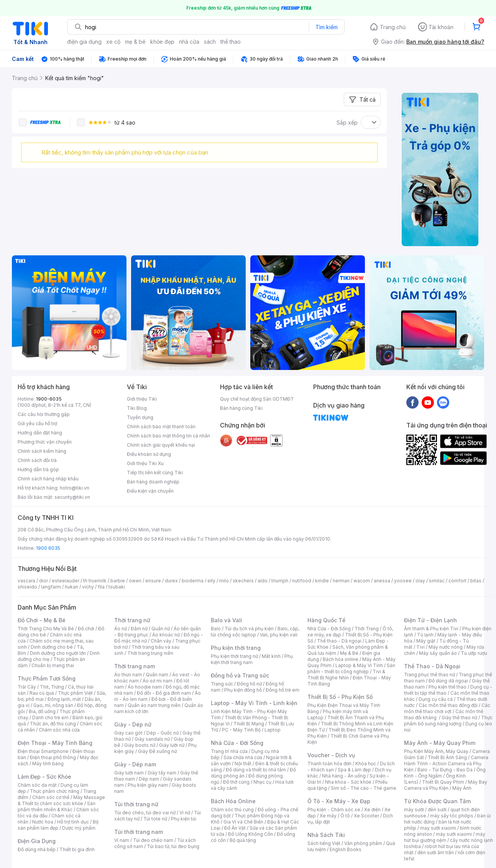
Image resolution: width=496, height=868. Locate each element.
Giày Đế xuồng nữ (157, 751)
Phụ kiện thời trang (236, 648)
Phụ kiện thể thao (448, 687)
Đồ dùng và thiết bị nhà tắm (256, 770)
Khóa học (366, 764)
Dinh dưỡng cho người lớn (58, 653)
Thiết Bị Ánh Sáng (447, 757)
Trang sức (222, 684)
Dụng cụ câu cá (436, 699)
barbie (118, 581)
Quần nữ (161, 629)
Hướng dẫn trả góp (38, 469)
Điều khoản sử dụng (149, 454)
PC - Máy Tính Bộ (241, 730)
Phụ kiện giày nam (148, 785)
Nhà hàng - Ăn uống (344, 776)
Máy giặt (426, 641)
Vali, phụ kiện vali (279, 635)
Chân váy (161, 641)
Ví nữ (185, 813)
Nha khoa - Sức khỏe (348, 782)
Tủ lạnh (425, 635)
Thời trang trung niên (150, 653)
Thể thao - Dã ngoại (339, 641)
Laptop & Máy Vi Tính (359, 665)
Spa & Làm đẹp (354, 770)
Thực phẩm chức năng (55, 791)
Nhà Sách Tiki (326, 835)
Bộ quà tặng (243, 840)
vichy (88, 587)
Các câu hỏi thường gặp (44, 414)
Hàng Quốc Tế (326, 620)
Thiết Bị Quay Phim (443, 782)
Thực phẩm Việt (75, 693)
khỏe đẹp (162, 42)
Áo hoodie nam (145, 687)
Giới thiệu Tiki (142, 399)
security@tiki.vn (72, 497)
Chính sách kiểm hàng (42, 451)
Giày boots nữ (140, 745)
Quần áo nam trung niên (154, 705)
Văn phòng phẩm (363, 843)
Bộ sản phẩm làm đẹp (58, 825)
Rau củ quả (42, 693)
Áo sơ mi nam (158, 681)
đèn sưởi (437, 810)
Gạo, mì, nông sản (53, 705)
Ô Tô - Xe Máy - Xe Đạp (339, 801)
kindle (322, 581)
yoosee (403, 581)
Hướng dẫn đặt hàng (40, 433)
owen (135, 581)
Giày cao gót (128, 733)
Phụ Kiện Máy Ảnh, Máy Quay (436, 751)
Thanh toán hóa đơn (329, 764)
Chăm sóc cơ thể (51, 797)
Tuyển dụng (140, 417)
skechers (243, 581)
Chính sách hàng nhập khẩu (48, 479)
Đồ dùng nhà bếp (37, 849)
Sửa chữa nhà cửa (243, 757)
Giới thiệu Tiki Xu (145, 463)
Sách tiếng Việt (324, 843)
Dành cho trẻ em (50, 718)
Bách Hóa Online (233, 801)
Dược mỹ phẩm (79, 828)
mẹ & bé (135, 42)
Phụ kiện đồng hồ (243, 690)
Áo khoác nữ (166, 635)
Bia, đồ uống (42, 711)
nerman (341, 581)
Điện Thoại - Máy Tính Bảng (55, 743)
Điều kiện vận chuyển (150, 491)
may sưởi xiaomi (438, 828)
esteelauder (66, 581)
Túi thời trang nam (139, 832)
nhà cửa (189, 42)
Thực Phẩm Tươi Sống (47, 678)
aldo (263, 581)
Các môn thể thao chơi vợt (447, 708)
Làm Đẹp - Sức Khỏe (44, 777)
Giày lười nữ (172, 745)
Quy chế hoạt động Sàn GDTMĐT (257, 399)
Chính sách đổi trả (37, 460)
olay (420, 581)
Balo (216, 629)
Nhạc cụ (262, 782)
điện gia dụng (84, 42)
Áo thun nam (128, 675)
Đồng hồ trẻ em (282, 690)
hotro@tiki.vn (75, 488)
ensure (153, 581)
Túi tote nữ (155, 819)
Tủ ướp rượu (474, 653)
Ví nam (122, 840)
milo (224, 581)
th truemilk (95, 581)
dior (44, 581)
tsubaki (117, 587)
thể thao (231, 42)
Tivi (420, 647)
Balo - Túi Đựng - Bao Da (445, 770)
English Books (346, 849)
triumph (280, 581)
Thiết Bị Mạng (249, 724)
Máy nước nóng (446, 647)
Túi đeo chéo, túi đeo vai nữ (145, 813)
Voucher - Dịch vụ (331, 755)
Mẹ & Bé (349, 653)
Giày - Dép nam (135, 764)
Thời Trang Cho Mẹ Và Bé (46, 629)
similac (437, 581)
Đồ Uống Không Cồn (250, 834)
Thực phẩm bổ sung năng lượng (448, 721)
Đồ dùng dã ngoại (448, 681)
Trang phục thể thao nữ (429, 675)
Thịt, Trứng (52, 687)
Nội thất (243, 764)
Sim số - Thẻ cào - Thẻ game (364, 788)
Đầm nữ (139, 629)
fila (101, 587)
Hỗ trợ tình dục (73, 822)
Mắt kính (271, 656)
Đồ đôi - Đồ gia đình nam (164, 693)
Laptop (273, 730)
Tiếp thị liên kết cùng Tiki (155, 473)
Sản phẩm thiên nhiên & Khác (57, 806)
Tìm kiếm (327, 27)
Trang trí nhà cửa (229, 751)
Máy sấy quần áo (438, 653)
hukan (71, 587)
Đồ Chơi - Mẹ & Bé (42, 620)
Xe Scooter (366, 816)
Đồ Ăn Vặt (235, 828)
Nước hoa (43, 822)
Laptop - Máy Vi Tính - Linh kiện (254, 703)
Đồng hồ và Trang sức (240, 675)
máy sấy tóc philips (452, 816)
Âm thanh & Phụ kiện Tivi (431, 629)
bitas (476, 581)
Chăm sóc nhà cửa (59, 730)
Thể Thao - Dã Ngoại (432, 666)
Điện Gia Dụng (37, 841)
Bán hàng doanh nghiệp (153, 482)
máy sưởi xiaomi (454, 834)
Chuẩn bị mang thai (53, 665)
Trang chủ (393, 27)
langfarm (51, 587)
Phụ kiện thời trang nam (252, 659)
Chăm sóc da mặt (37, 785)
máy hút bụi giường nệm (445, 837)
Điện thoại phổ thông (53, 757)
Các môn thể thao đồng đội (448, 705)
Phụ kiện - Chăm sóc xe (334, 810)
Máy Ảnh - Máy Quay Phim (440, 743)
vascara (26, 581)
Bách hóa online (341, 659)
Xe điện (372, 810)
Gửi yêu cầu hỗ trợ (37, 423)
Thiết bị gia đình (77, 849)
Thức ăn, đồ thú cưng (53, 724)
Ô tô (345, 816)
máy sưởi (414, 810)
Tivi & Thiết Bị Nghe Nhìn (346, 675)
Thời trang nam (135, 666)
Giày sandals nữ (152, 739)
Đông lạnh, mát (64, 699)
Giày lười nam (129, 773)
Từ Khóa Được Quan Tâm (437, 801)
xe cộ (113, 42)
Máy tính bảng (48, 764)
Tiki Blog (137, 408)
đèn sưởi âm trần (436, 852)
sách (210, 42)
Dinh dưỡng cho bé (52, 647)
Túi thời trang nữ (136, 804)
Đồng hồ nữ (249, 684)
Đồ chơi (86, 629)
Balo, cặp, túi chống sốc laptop (255, 632)
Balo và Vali (227, 620)
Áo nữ (121, 629)
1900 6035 (48, 548)
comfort (457, 581)
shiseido (27, 587)
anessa (382, 581)
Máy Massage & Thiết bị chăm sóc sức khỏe (61, 800)
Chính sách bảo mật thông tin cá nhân (168, 436)
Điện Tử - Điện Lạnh (430, 620)
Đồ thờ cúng (236, 782)
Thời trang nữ (132, 620)
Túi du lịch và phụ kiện (249, 629)
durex (171, 581)
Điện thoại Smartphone (43, 751)
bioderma (193, 581)
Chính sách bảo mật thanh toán (161, 427)
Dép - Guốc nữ (163, 733)
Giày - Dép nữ (133, 724)
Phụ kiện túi (184, 819)
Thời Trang (367, 629)
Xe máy (328, 816)
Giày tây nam (162, 773)
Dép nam (149, 779)
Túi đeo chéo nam (153, 840)
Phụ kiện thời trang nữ (234, 656)
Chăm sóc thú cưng (232, 810)
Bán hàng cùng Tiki (241, 408)
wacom (362, 581)
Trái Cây (27, 687)
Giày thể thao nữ (459, 718)
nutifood (302, 581)
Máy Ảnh (462, 788)
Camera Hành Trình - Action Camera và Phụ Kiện (446, 764)
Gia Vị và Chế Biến (243, 822)
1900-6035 (49, 399)
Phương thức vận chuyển (45, 442)
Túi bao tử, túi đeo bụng (173, 846)
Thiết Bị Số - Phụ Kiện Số (340, 697)
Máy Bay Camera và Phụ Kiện (446, 785)
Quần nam (157, 675)
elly (211, 581)
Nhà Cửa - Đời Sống (237, 743)
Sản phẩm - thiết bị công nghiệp (351, 668)
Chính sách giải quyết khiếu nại (161, 445)
